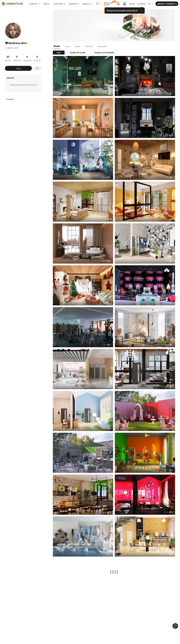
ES (150, 4)
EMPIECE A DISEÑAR (167, 4)
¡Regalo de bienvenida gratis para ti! (122, 10)
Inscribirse (142, 4)
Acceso (132, 4)
